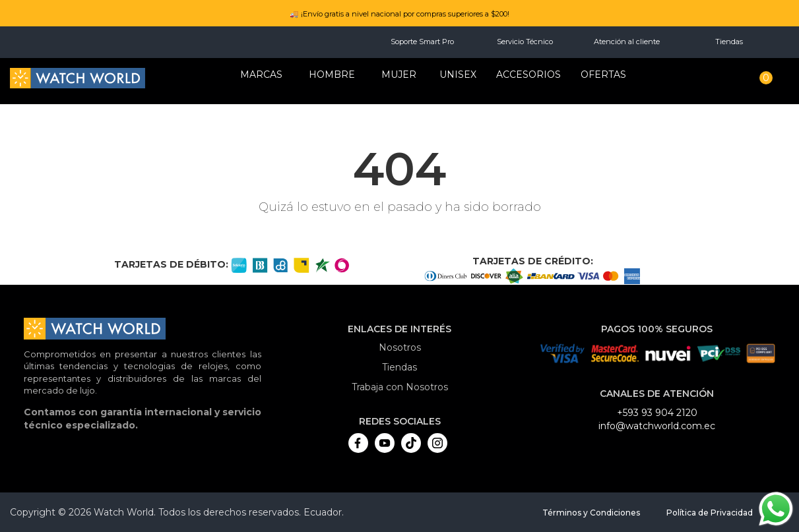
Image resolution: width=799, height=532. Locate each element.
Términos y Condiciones (591, 513)
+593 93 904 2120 (657, 413)
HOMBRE (332, 74)
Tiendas (729, 42)
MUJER (399, 74)
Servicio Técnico (525, 42)
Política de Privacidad (710, 513)
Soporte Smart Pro (422, 42)
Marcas (261, 74)
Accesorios (528, 74)
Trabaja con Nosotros (400, 387)
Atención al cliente (627, 42)
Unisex (458, 74)
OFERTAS (603, 74)
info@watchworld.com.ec (657, 426)
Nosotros (400, 347)
